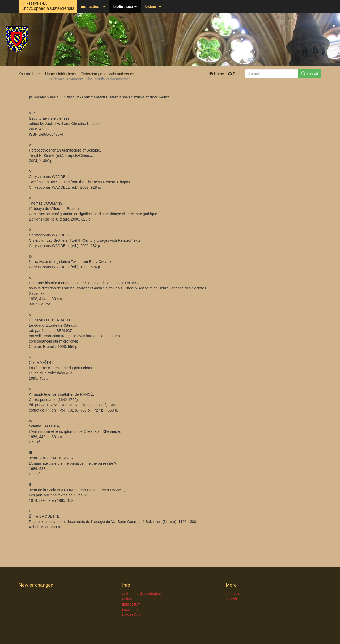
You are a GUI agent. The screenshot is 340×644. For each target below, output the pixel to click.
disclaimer (131, 610)
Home (217, 74)
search (231, 599)
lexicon (153, 7)
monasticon (93, 7)
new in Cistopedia (137, 615)
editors (128, 599)
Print (234, 74)
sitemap (232, 594)
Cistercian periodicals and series (107, 74)
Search (310, 74)
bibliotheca (125, 7)
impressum (131, 604)
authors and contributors (142, 594)
